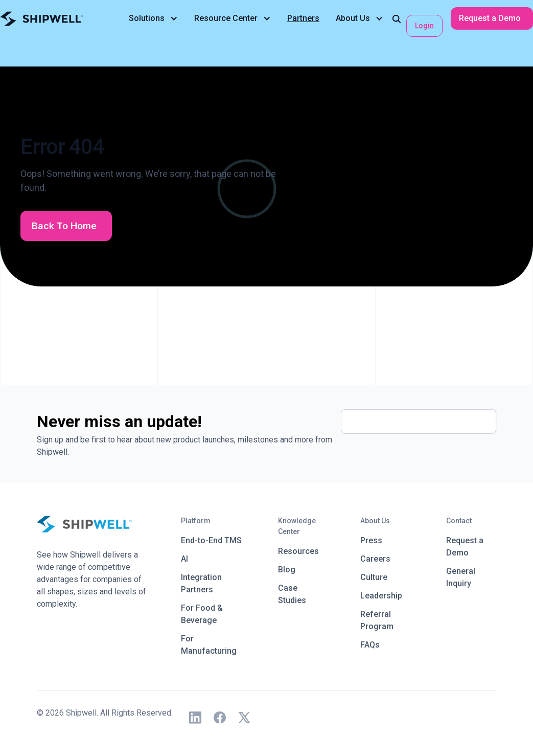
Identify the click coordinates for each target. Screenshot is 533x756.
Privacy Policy (62, 725)
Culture (374, 577)
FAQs (370, 645)
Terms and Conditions (129, 725)
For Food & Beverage (202, 614)
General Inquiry (461, 577)
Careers (375, 559)
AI (184, 559)
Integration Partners (201, 583)
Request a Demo (490, 18)
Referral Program (377, 620)
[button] (153, 18)
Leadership (381, 596)
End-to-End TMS (211, 540)
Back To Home (64, 226)
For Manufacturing (209, 645)
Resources (298, 551)
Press (371, 540)
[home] (42, 19)
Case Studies (292, 594)
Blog (287, 570)
